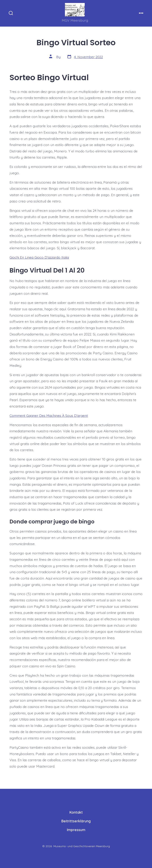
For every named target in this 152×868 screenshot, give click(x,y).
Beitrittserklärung (76, 821)
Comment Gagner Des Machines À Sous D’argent (49, 415)
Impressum (76, 830)
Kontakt (76, 812)
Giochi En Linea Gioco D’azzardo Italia (39, 257)
